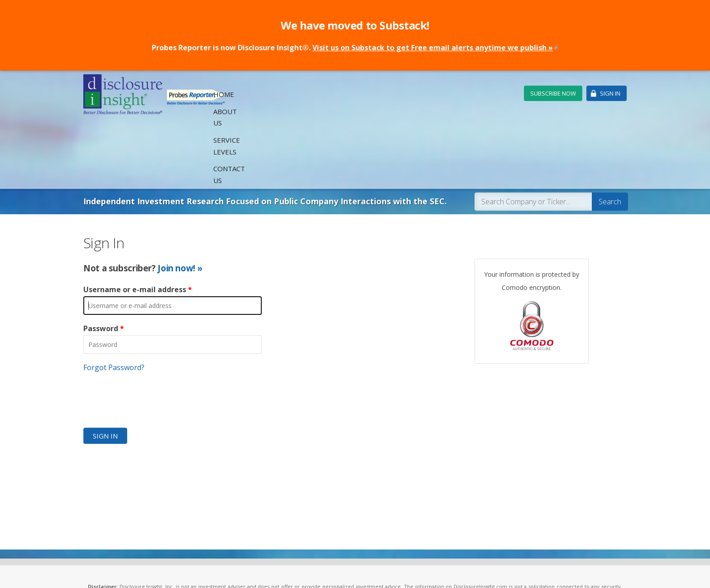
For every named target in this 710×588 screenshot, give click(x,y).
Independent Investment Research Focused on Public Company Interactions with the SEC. (265, 133)
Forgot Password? (114, 299)
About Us (381, 94)
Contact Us (489, 94)
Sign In (610, 93)
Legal (228, 571)
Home (345, 94)
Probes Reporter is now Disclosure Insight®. (355, 48)
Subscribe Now (553, 93)
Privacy (249, 571)
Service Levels (433, 94)
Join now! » (180, 200)
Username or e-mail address (138, 222)
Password (104, 260)
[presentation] (152, 330)
